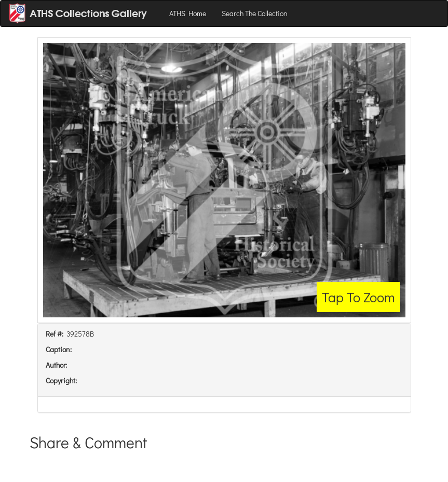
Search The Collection (255, 13)
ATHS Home (188, 13)
